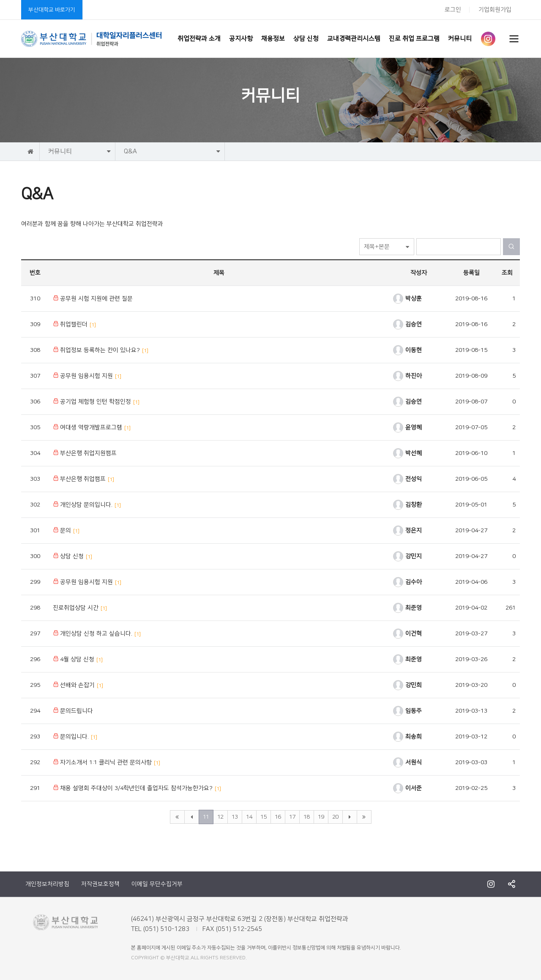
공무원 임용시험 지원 (87, 376)
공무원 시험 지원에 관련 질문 (93, 298)
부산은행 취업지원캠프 (85, 453)
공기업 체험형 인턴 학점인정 (96, 402)
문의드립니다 (73, 711)
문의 (66, 530)
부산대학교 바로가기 (52, 10)
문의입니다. (75, 736)
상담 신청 (72, 556)
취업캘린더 (74, 324)
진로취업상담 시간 (80, 608)
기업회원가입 (495, 10)
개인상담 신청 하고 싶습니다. (97, 633)
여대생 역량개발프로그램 (92, 427)
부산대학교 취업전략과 (92, 39)
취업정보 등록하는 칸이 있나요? (101, 350)
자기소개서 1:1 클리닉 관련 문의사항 (107, 762)
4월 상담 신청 (78, 659)
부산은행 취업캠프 (83, 479)
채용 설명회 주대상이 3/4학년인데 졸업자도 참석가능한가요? (137, 788)
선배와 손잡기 (78, 685)
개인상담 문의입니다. (87, 505)
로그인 (453, 10)
